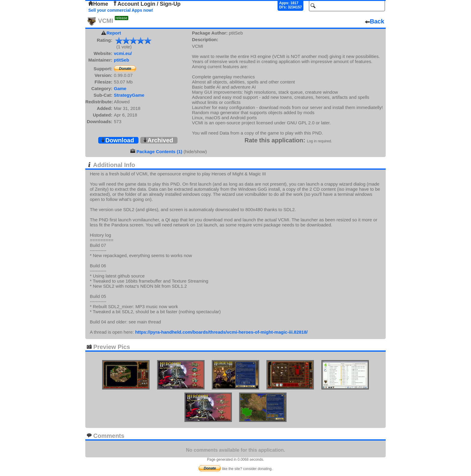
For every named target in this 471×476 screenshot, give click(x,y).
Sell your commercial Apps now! (121, 10)
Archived (158, 140)
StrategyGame (129, 95)
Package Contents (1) (159, 152)
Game (120, 88)
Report (114, 33)
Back (375, 21)
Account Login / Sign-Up (147, 4)
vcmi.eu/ (123, 53)
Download (117, 140)
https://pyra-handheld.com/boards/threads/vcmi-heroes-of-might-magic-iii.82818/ (221, 332)
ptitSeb (122, 60)
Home (98, 4)
